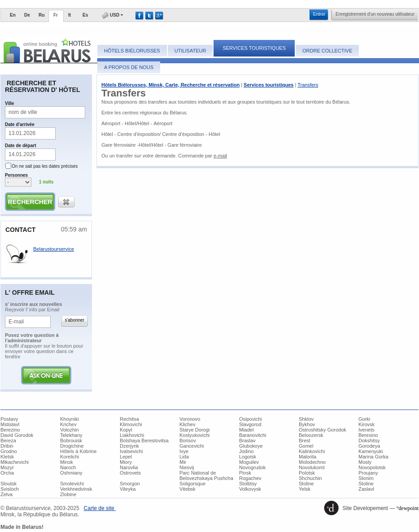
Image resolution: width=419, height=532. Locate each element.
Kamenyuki (371, 451)
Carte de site (100, 508)
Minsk (67, 462)
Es (85, 15)
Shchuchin (310, 478)
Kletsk (7, 457)
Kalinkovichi (312, 451)
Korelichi (70, 457)
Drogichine (72, 446)
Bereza (8, 440)
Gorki (364, 419)
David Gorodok (17, 435)
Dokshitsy (369, 440)
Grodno (9, 451)
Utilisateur (190, 51)
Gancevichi (192, 446)
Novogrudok (252, 467)
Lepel (126, 457)
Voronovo (190, 419)
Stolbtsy (248, 484)
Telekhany (71, 435)
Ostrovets (130, 473)
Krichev (68, 424)
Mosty (365, 462)
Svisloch (10, 489)
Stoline (306, 484)
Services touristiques (254, 48)
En (13, 15)
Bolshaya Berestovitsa (144, 440)
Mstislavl (10, 424)
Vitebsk (188, 489)
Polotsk (307, 473)
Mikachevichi (15, 462)
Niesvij (187, 467)
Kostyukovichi (194, 435)
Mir (183, 462)
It (70, 15)
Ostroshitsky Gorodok (323, 430)
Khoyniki (70, 419)
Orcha (7, 473)
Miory (126, 462)
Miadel (246, 430)
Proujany (368, 473)
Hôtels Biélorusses (132, 51)
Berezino (10, 430)
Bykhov (307, 424)
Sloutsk (9, 484)
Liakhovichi (132, 435)
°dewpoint (408, 508)
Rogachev (250, 478)
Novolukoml (312, 467)
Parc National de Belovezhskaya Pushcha (206, 475)
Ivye (184, 451)
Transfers (308, 85)
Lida (184, 457)
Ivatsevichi (131, 451)
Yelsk (305, 489)
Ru (41, 15)
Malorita (308, 457)
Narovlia (129, 467)
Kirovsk (367, 424)
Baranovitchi (253, 435)
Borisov (188, 440)
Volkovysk (250, 489)
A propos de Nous (129, 67)
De (27, 15)
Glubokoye (251, 446)
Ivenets (366, 430)
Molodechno (312, 462)
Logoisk (248, 457)
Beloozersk (311, 435)
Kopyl (126, 430)
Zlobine (68, 494)
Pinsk (245, 473)
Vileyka (128, 489)
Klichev (187, 424)
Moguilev (249, 462)
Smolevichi (72, 484)
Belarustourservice (54, 249)
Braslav (247, 440)
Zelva (7, 494)
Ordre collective (327, 51)
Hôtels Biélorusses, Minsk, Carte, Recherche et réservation (170, 85)
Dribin (7, 446)
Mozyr (7, 467)
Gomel (306, 446)
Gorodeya (369, 446)
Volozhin (70, 430)
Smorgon (130, 484)
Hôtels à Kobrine (78, 451)
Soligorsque (192, 484)
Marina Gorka (373, 457)
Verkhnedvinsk (76, 489)
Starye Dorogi (194, 430)
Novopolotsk (372, 467)
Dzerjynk (129, 446)
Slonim (366, 478)
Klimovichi (131, 424)
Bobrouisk (71, 440)
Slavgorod (250, 424)
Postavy (9, 419)
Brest (305, 440)
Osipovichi (251, 419)
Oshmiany (71, 473)
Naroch (68, 467)
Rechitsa (129, 419)
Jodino (246, 451)
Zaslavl (366, 489)
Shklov (306, 419)
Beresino (368, 435)
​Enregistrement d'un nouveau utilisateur (375, 14)
